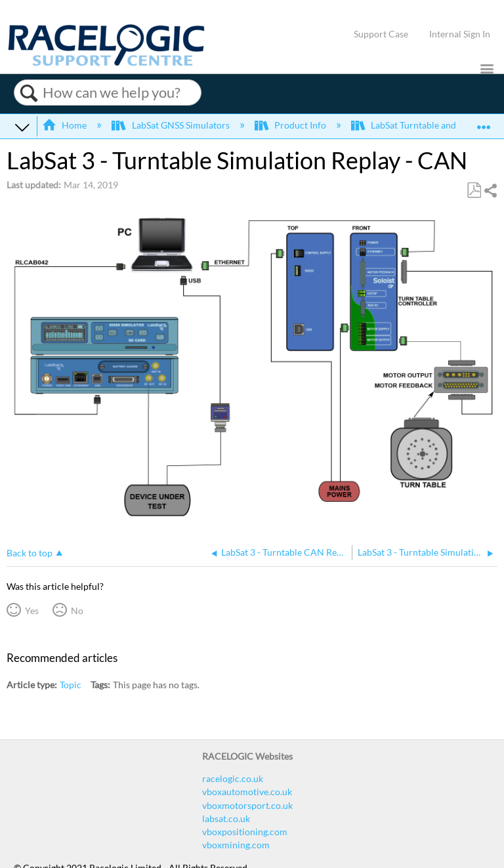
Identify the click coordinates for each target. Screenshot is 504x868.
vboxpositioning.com (245, 832)
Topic (71, 685)
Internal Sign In (460, 34)
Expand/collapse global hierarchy (22, 127)
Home (65, 125)
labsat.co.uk (226, 818)
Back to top (30, 553)
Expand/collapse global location (484, 122)
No (77, 610)
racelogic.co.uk (233, 778)
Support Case (381, 34)
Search (29, 93)
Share (490, 191)
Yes (32, 610)
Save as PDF (474, 191)
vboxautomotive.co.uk (247, 792)
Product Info (291, 125)
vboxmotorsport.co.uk (247, 805)
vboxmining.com (236, 845)
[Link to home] (106, 63)
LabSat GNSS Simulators (171, 125)
